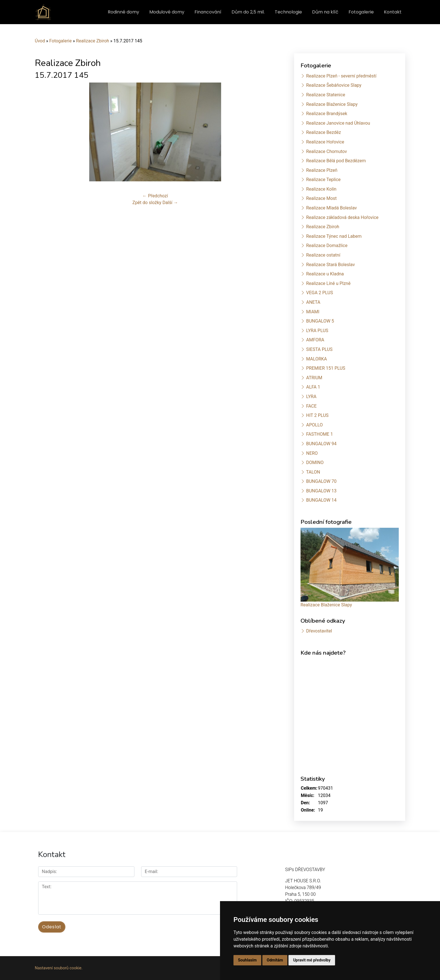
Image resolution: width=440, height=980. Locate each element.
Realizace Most (321, 198)
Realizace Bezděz (324, 132)
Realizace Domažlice (327, 245)
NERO (312, 453)
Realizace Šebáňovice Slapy (334, 85)
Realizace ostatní (323, 255)
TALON (313, 472)
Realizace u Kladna (325, 274)
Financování (208, 12)
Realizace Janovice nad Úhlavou (338, 123)
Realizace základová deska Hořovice (342, 217)
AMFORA (315, 340)
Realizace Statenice (326, 95)
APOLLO (314, 425)
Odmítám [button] (275, 960)
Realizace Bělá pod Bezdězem (336, 161)
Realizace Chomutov (326, 151)
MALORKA (317, 359)
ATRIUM (314, 378)
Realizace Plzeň (322, 170)
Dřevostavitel (319, 631)
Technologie (288, 12)
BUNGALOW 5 (320, 321)
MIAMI (313, 312)
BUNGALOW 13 (321, 491)
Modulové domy (167, 12)
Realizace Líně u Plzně (328, 283)
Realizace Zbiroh (93, 41)
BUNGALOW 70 (321, 481)
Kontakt (393, 12)
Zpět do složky (147, 203)
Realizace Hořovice (325, 142)
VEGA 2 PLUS (320, 293)
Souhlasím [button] (247, 960)
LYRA (311, 397)
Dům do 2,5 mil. (248, 12)
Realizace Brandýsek (327, 114)
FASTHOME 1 (319, 434)
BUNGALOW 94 (321, 444)
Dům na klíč (325, 12)
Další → (170, 203)
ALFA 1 (313, 387)
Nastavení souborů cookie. (59, 968)
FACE (311, 406)
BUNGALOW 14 (321, 500)
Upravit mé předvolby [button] (312, 960)
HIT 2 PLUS (317, 415)
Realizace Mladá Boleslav (332, 208)
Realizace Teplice (323, 180)
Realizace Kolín (321, 189)
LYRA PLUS (317, 331)
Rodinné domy (123, 12)
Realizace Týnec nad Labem (334, 236)
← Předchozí (155, 196)
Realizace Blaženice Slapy (332, 104)
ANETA (313, 302)
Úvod (40, 41)
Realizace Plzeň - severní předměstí (341, 76)
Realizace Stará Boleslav (330, 265)
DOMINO (315, 462)
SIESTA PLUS (319, 349)
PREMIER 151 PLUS (326, 368)
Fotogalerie (361, 12)
